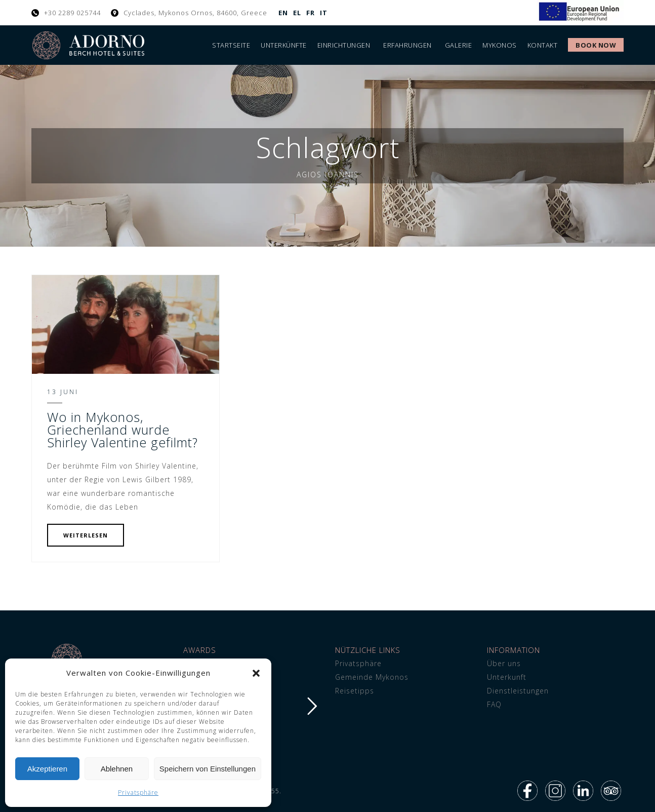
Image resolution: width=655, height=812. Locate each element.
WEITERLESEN (86, 535)
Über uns (504, 663)
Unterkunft (507, 677)
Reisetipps (355, 691)
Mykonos (500, 45)
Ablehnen (117, 769)
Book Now (596, 45)
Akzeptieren (47, 769)
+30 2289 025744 (72, 13)
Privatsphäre (138, 792)
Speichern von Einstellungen (208, 769)
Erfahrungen (407, 45)
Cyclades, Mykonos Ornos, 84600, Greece (195, 13)
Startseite (231, 45)
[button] (256, 673)
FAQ (494, 704)
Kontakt (543, 45)
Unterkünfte (284, 45)
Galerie (459, 45)
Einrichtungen (344, 45)
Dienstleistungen (518, 691)
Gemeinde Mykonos (372, 677)
